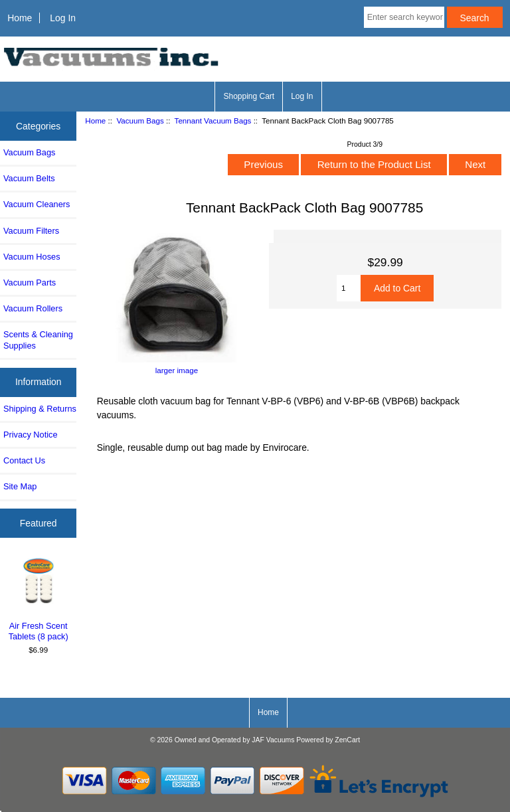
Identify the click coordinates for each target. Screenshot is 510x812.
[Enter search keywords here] (404, 17)
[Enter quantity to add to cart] (349, 288)
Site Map (20, 486)
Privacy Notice (30, 435)
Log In (63, 18)
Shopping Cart (249, 96)
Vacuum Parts (30, 283)
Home (20, 18)
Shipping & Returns (40, 409)
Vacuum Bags (140, 121)
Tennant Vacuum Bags (213, 121)
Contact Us (24, 460)
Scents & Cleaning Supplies (38, 340)
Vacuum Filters (31, 231)
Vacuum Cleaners (37, 204)
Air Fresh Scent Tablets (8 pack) (39, 599)
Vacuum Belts (29, 178)
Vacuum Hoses (32, 257)
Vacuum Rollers (33, 308)
